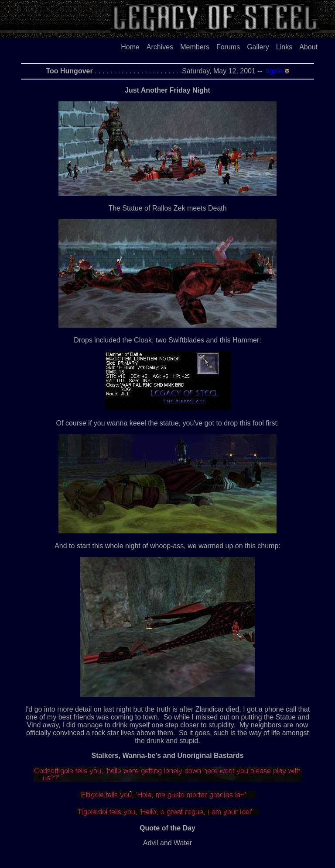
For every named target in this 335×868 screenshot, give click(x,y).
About (308, 47)
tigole (274, 71)
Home (130, 47)
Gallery (258, 47)
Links (284, 47)
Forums (228, 47)
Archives (160, 47)
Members (195, 47)
